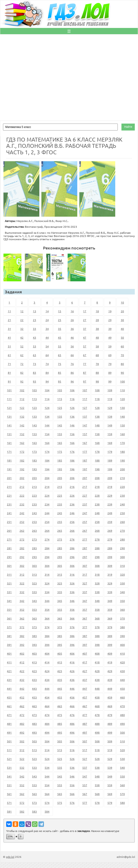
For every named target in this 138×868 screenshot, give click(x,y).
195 (60, 469)
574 (47, 803)
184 (47, 460)
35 (60, 329)
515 (60, 750)
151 (9, 434)
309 (110, 566)
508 (97, 741)
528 (97, 759)
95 (60, 381)
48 (97, 337)
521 (9, 759)
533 (34, 768)
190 (122, 460)
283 (34, 548)
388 (97, 636)
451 (9, 697)
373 (34, 627)
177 (85, 452)
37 (85, 329)
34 (47, 329)
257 (85, 522)
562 (22, 794)
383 (34, 636)
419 (110, 662)
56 (72, 346)
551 (9, 785)
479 (110, 715)
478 (97, 715)
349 (110, 601)
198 (97, 469)
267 (85, 531)
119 (110, 399)
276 (72, 539)
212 (22, 487)
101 (9, 390)
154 (47, 434)
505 (60, 741)
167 (85, 443)
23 (34, 320)
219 (110, 487)
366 (72, 618)
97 (85, 381)
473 (34, 715)
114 (47, 399)
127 (85, 408)
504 (47, 741)
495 (60, 732)
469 (110, 706)
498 (97, 732)
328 (97, 583)
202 (22, 478)
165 (60, 443)
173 (34, 452)
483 (34, 724)
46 (72, 337)
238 (97, 504)
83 (34, 373)
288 (97, 548)
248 (97, 513)
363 (34, 618)
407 (85, 653)
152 (22, 434)
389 (110, 636)
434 (47, 680)
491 (9, 732)
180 (122, 452)
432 (22, 680)
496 (72, 732)
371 (9, 627)
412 (22, 662)
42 (22, 337)
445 (60, 689)
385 (60, 636)
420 (122, 662)
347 (85, 601)
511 (9, 750)
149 (110, 425)
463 (34, 706)
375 (60, 627)
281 (9, 548)
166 (72, 443)
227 (85, 495)
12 (22, 311)
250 (122, 513)
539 (110, 768)
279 (110, 539)
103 (34, 390)
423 (34, 671)
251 (9, 522)
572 (22, 803)
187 (85, 460)
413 (34, 662)
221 (9, 495)
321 (9, 583)
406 (72, 653)
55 (60, 346)
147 (85, 425)
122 (22, 408)
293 (34, 557)
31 (9, 329)
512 (22, 750)
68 (97, 355)
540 (122, 768)
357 (85, 610)
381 (9, 636)
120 (122, 399)
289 (110, 548)
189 (110, 460)
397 (85, 645)
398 (97, 645)
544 (47, 776)
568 (97, 794)
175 (60, 452)
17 (85, 311)
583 (34, 811)
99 (110, 381)
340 (122, 592)
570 (122, 794)
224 (47, 495)
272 (22, 539)
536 (72, 768)
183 (34, 460)
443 (34, 689)
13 (34, 311)
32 (22, 329)
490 (122, 724)
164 (47, 443)
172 (22, 452)
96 (72, 381)
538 (97, 768)
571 (9, 803)
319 (110, 574)
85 (60, 373)
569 (110, 794)
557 (85, 785)
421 (9, 671)
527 (85, 759)
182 (22, 460)
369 (110, 618)
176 (72, 452)
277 (85, 539)
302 (22, 566)
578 (97, 803)
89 (110, 373)
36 (72, 329)
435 (60, 680)
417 (85, 662)
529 (110, 759)
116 (72, 399)
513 (34, 750)
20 (122, 311)
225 (60, 495)
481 (9, 724)
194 (47, 469)
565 (60, 794)
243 (34, 513)
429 (110, 671)
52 (22, 346)
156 (72, 434)
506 (72, 741)
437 (85, 680)
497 (85, 732)
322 (22, 583)
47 (85, 337)
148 (97, 425)
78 (97, 364)
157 (85, 434)
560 (122, 785)
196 (72, 469)
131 (9, 416)
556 (72, 785)
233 (34, 504)
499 (110, 732)
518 (97, 750)
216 (72, 487)
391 (9, 645)
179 (110, 452)
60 (122, 346)
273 (34, 539)
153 (34, 434)
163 (34, 443)
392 (22, 645)
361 (9, 618)
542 (22, 776)
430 (122, 671)
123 (34, 408)
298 (97, 557)
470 (122, 706)
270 (122, 531)
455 (60, 697)
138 (97, 416)
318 (97, 574)
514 (47, 750)
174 (47, 452)
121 (9, 408)
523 (34, 759)
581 (9, 811)
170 (122, 443)
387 (85, 636)
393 (34, 645)
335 (60, 592)
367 (85, 618)
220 (122, 487)
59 (110, 346)
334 (47, 592)
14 (47, 311)
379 (110, 627)
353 (34, 610)
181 (9, 460)
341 (9, 601)
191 (9, 469)
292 (22, 557)
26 (72, 320)
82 (22, 373)
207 (85, 478)
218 (97, 487)
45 (60, 337)
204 (47, 478)
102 (22, 390)
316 (72, 574)
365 (60, 618)
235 (60, 504)
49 (110, 337)
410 (122, 653)
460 (122, 697)
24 (47, 320)
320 (122, 574)
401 (9, 653)
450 (122, 689)
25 (60, 320)
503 (34, 741)
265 (60, 531)
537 (85, 768)
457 (85, 697)
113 (34, 399)
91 (9, 381)
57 (85, 346)
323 (34, 583)
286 (72, 548)
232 (22, 504)
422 (22, 671)
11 (9, 311)
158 (97, 434)
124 (47, 408)
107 (85, 390)
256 (72, 522)
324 (47, 583)
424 (47, 671)
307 (85, 566)
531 (9, 768)
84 (47, 373)
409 (110, 653)
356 (72, 610)
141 (9, 425)
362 (22, 618)
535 (60, 768)
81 (9, 373)
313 (34, 574)
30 (122, 320)
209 (110, 478)
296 (72, 557)
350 (122, 601)
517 (85, 750)
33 (34, 329)
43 (34, 337)
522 (22, 759)
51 (9, 346)
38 (97, 329)
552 (22, 785)
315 (60, 574)
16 (72, 311)
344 (47, 601)
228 (97, 495)
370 (122, 618)
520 (122, 750)
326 (72, 583)
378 (97, 627)
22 (22, 320)
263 (34, 531)
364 (47, 618)
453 (34, 697)
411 (9, 662)
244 (47, 513)
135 (60, 416)
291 (9, 557)
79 (110, 364)
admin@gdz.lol (126, 857)
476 (72, 715)
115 (60, 399)
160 (122, 434)
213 (34, 487)
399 (110, 645)
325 (60, 583)
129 (110, 408)
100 (122, 381)
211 (9, 487)
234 (47, 504)
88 (97, 373)
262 (22, 531)
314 (47, 574)
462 (22, 706)
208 (97, 478)
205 (60, 478)
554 (47, 785)
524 (47, 759)
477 (85, 715)
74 (47, 364)
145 (60, 425)
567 (85, 794)
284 (47, 548)
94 (47, 381)
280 (122, 539)
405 (60, 653)
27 (85, 320)
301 (9, 566)
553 (34, 785)
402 (22, 653)
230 (122, 495)
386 (72, 636)
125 (60, 408)
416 (72, 662)
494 (47, 732)
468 (97, 706)
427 (85, 671)
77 (85, 364)
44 (47, 337)
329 (110, 583)
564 (47, 794)
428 (97, 671)
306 (72, 566)
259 (110, 522)
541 (9, 776)
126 (72, 408)
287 (85, 548)
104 (47, 390)
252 (22, 522)
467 (85, 706)
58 (97, 346)
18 (97, 311)
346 (72, 601)
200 (122, 469)
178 (97, 452)
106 (72, 390)
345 (60, 601)
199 (110, 469)
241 (9, 513)
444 (47, 689)
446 (72, 689)
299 (110, 557)
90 (122, 373)
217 (85, 487)
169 (110, 443)
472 (22, 715)
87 (85, 373)
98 (97, 381)
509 (110, 741)
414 (47, 662)
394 (47, 645)
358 (97, 610)
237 (85, 504)
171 (9, 452)
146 (72, 425)
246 (72, 513)
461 (9, 706)
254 (47, 522)
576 (72, 803)
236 (72, 504)
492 (22, 732)
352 (22, 610)
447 (85, 689)
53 (34, 346)
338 (97, 592)
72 (22, 364)
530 (122, 759)
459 (110, 697)
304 (47, 566)
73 (34, 364)
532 (22, 768)
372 (22, 627)
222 (22, 495)
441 (9, 689)
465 (60, 706)
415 (60, 662)
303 (34, 566)
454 (47, 697)
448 (97, 689)
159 (110, 434)
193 (34, 469)
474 (47, 715)
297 (85, 557)
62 (22, 355)
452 (22, 697)
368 (97, 618)
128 (97, 408)
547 (85, 776)
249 (110, 513)
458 (97, 697)
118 (97, 399)
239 (110, 504)
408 (97, 653)
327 (85, 583)
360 (122, 610)
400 (122, 645)
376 (72, 627)
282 (22, 548)
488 (97, 724)
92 (22, 381)
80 (122, 364)
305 (60, 566)
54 (47, 346)
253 (34, 522)
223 (34, 495)
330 (122, 583)
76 (72, 364)
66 (72, 355)
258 (97, 522)
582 (22, 811)
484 (47, 724)
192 (22, 469)
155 (60, 434)
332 (22, 592)
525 (60, 759)
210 (122, 478)
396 (72, 645)
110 (122, 390)
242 (22, 513)
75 (60, 364)
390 (122, 636)
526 (72, 759)
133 (34, 416)
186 (72, 460)
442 (22, 689)
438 (97, 680)
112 (22, 399)
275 (60, 539)
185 (60, 460)
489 (110, 724)
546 (72, 776)
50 (122, 337)
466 (72, 706)
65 (60, 355)
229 (110, 495)
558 (97, 785)
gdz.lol (10, 857)
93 (34, 381)
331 (9, 592)
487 (85, 724)
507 (85, 741)
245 (60, 513)
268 (97, 531)
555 (60, 785)
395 (60, 645)
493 (34, 732)
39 (110, 329)
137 (85, 416)
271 (9, 539)
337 (85, 592)
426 (72, 671)
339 (110, 592)
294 (47, 557)
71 (9, 364)
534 (47, 768)
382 (22, 636)
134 (47, 416)
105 (60, 390)
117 (85, 399)
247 (85, 513)
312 (22, 574)
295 (60, 557)
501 (9, 741)
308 (97, 566)
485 (60, 724)
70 (122, 355)
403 (34, 653)
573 (34, 803)
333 (34, 592)
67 (85, 355)
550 (122, 776)
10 (122, 302)
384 (47, 636)
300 (122, 557)
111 (9, 399)
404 (47, 653)
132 (22, 416)
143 (34, 425)
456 (72, 697)
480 (122, 715)
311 (9, 574)
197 (85, 469)
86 (72, 373)
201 (9, 478)
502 (22, 741)
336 (72, 592)
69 (110, 355)
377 (85, 627)
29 (110, 320)
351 (9, 610)
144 (47, 425)
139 (110, 416)
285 (60, 548)
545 (60, 776)
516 (72, 750)
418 (97, 662)
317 (85, 574)
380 (122, 627)
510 (122, 741)
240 (122, 504)
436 (72, 680)
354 (47, 610)
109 (110, 390)
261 (9, 531)
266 (72, 531)
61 (9, 355)
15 (60, 311)
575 (60, 803)
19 (110, 311)
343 (34, 601)
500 (122, 732)
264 (47, 531)
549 (110, 776)
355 (60, 610)
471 (9, 715)
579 (110, 803)
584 (47, 811)
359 (110, 610)
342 (22, 601)
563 (34, 794)
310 (122, 566)
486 (72, 724)
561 (9, 794)
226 (72, 495)
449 (110, 689)
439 (110, 680)
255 (60, 522)
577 (85, 803)
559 (110, 785)
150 (122, 425)
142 (22, 425)
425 (60, 671)
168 (97, 443)
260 (122, 522)
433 (34, 680)
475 (60, 715)
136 (72, 416)
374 (47, 627)
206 (72, 478)
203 (34, 478)
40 (122, 329)
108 (97, 390)
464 (47, 706)
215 (60, 487)
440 (122, 680)
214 (47, 487)
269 (110, 531)
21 (9, 320)
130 (122, 408)
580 (122, 803)
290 (122, 548)
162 (22, 443)
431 (9, 680)
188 (97, 460)
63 (34, 355)
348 (97, 601)
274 (47, 539)
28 (97, 320)
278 (97, 539)
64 (47, 355)
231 (9, 504)
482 (22, 724)
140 (122, 416)
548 (97, 776)
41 (9, 337)
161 (9, 443)
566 (72, 794)
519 (110, 750)
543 (34, 776)
